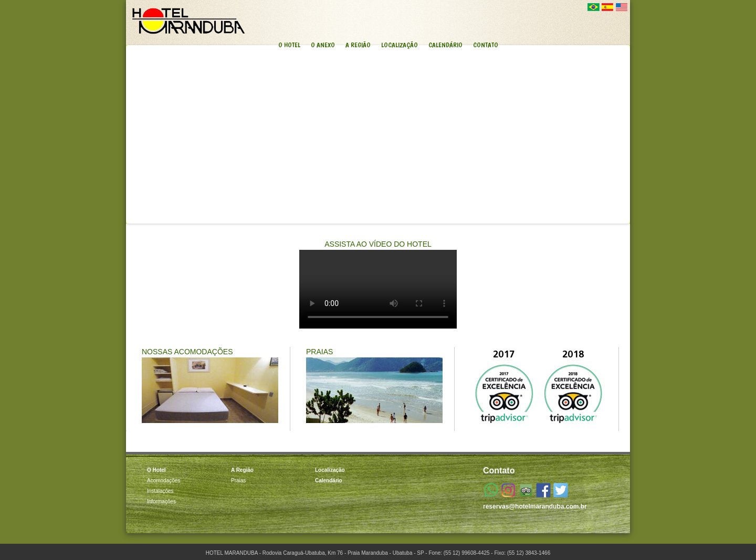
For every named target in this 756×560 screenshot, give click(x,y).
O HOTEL (289, 45)
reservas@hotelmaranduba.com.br (535, 506)
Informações (161, 501)
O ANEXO (323, 45)
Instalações (160, 491)
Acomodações (164, 480)
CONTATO (486, 45)
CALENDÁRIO (445, 45)
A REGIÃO (358, 45)
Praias (238, 480)
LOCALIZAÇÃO (400, 45)
